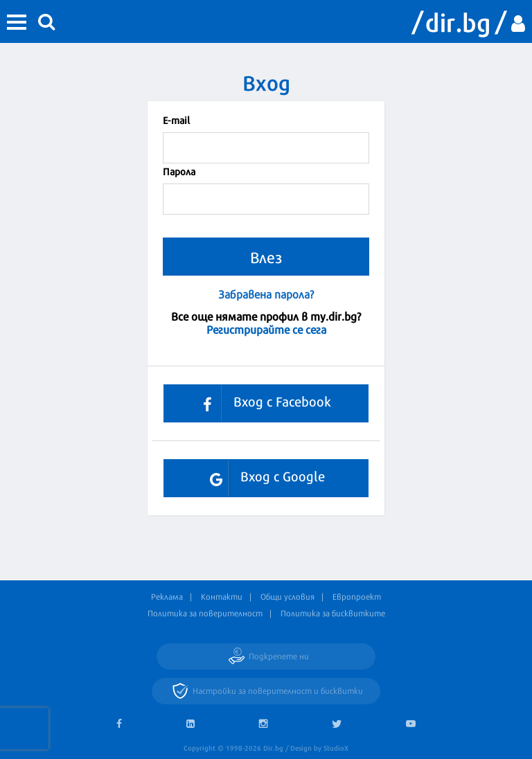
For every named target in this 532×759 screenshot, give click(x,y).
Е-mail (176, 119)
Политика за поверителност (205, 613)
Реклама (167, 596)
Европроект (357, 596)
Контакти (222, 596)
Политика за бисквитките (333, 613)
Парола (179, 171)
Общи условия (287, 596)
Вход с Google (262, 478)
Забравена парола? (266, 294)
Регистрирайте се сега (266, 329)
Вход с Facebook (262, 403)
